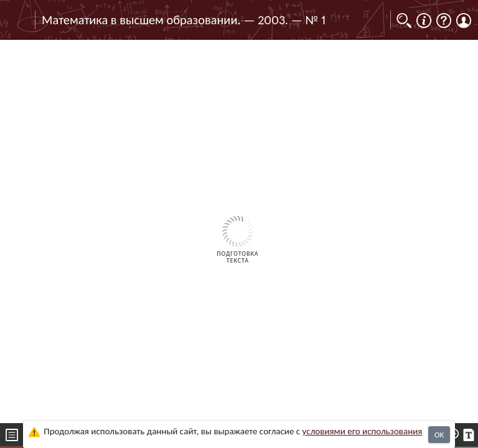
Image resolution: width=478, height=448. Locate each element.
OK (439, 435)
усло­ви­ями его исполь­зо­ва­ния (363, 431)
